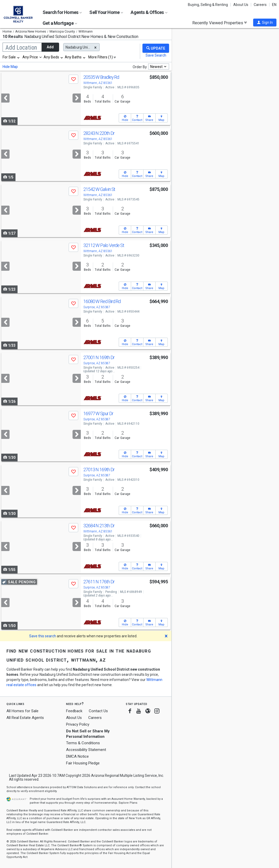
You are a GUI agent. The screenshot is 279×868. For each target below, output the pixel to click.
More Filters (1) (101, 57)
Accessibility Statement (86, 750)
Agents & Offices (149, 12)
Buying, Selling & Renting (208, 5)
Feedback (74, 711)
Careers (260, 5)
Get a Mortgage (60, 23)
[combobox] (11, 57)
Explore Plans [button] (128, 803)
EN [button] (274, 5)
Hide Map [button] (10, 67)
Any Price (30, 57)
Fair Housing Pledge (83, 763)
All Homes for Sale (22, 711)
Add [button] (50, 47)
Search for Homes (62, 12)
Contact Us (98, 711)
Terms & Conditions (83, 743)
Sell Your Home (106, 12)
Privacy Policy (78, 724)
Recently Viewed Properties (220, 23)
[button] (265, 22)
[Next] (77, 98)
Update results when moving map (193, 30)
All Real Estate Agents (25, 718)
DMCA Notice (77, 756)
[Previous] (5, 98)
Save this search (43, 636)
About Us (241, 5)
